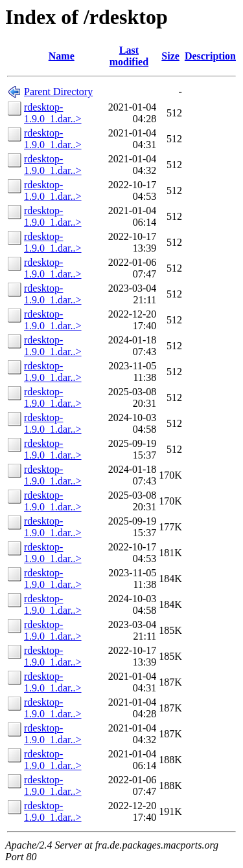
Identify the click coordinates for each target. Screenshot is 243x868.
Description (210, 56)
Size (170, 56)
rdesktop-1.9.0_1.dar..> (53, 113)
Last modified (129, 56)
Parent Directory (58, 92)
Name (62, 56)
